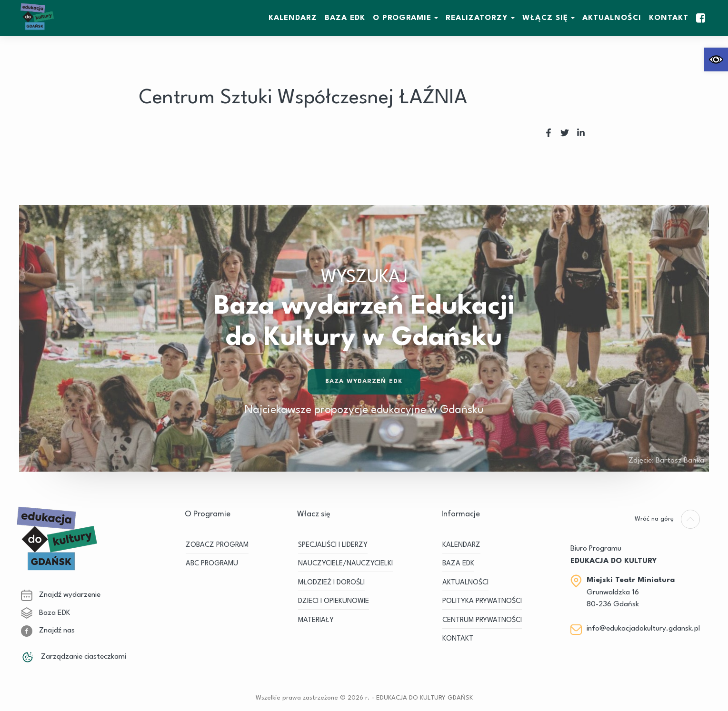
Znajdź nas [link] (48, 631)
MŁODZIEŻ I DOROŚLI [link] (331, 583)
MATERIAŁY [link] (316, 620)
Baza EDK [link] (45, 613)
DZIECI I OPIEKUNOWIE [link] (334, 601)
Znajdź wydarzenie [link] (61, 595)
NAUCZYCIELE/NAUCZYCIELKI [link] (345, 564)
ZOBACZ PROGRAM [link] (217, 545)
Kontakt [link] (669, 18)
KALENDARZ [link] (293, 18)
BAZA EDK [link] (345, 18)
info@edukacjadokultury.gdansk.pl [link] (643, 629)
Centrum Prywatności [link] (482, 620)
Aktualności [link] (612, 18)
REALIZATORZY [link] (477, 18)
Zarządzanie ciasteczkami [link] (74, 657)
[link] (716, 59)
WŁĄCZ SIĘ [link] (545, 18)
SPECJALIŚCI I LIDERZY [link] (333, 545)
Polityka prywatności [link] (482, 601)
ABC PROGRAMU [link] (212, 564)
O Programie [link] (402, 18)
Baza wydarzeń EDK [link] (364, 383)
